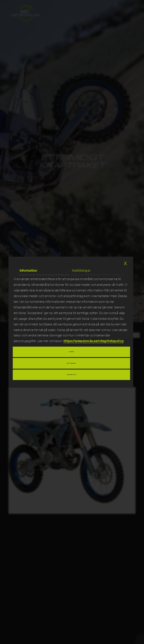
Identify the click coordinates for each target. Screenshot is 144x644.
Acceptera (71, 352)
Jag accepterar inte (71, 375)
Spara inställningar (71, 363)
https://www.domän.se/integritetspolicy (94, 341)
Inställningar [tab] (81, 271)
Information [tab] (28, 271)
